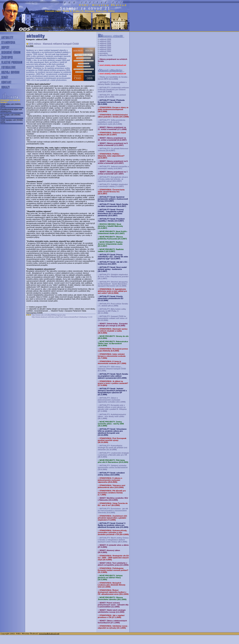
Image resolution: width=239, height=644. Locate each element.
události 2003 (105, 49)
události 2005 (105, 45)
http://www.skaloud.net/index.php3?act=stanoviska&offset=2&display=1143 (62, 317)
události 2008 (105, 39)
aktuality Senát (106, 55)
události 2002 (105, 51)
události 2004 (105, 47)
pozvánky (104, 53)
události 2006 (105, 43)
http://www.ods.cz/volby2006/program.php (49, 315)
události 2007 (105, 41)
